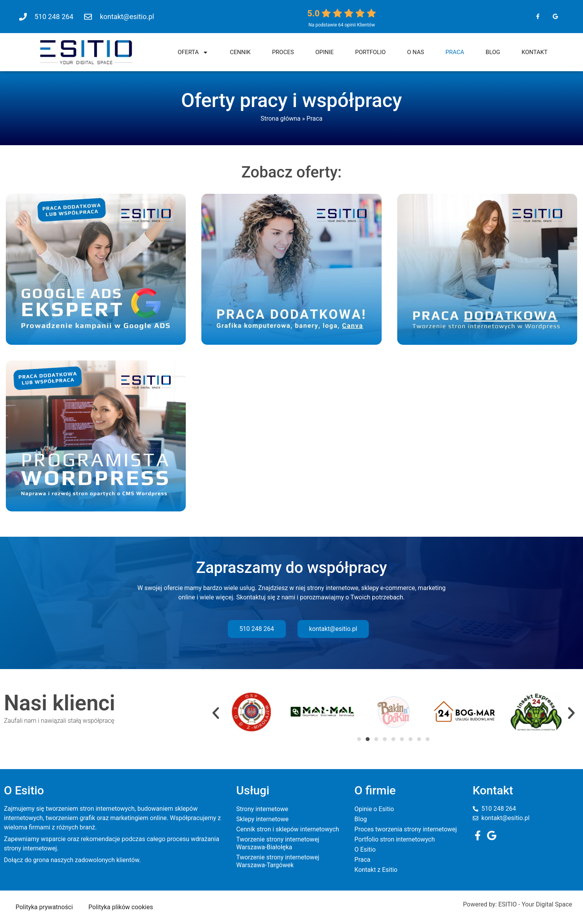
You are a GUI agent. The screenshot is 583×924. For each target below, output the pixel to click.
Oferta (193, 52)
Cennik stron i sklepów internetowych (288, 829)
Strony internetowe (262, 809)
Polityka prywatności (44, 907)
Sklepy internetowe (262, 819)
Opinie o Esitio (374, 809)
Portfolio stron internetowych (395, 839)
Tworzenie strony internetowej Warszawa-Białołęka (278, 843)
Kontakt (535, 52)
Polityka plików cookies (121, 907)
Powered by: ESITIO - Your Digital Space (518, 904)
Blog (493, 52)
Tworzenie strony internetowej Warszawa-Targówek (278, 861)
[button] (216, 713)
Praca (455, 52)
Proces (283, 52)
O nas (416, 52)
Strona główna (281, 119)
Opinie (325, 52)
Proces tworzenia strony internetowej (406, 829)
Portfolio (370, 52)
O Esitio (365, 849)
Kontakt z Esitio (376, 870)
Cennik (240, 52)
